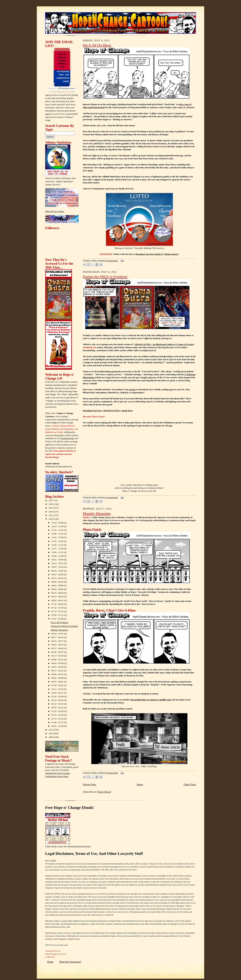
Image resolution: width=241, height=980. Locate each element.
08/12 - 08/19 (58, 597)
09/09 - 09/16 (58, 582)
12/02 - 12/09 (58, 537)
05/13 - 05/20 (58, 656)
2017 (51, 500)
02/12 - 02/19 (58, 704)
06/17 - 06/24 (58, 637)
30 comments (112, 773)
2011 (51, 730)
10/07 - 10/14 (58, 567)
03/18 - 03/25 (58, 685)
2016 (51, 504)
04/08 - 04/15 (58, 674)
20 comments (112, 498)
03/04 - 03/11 (58, 693)
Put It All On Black (60, 622)
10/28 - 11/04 (58, 556)
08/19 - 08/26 (58, 593)
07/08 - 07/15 (58, 615)
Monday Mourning (59, 630)
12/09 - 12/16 (58, 534)
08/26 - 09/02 (58, 589)
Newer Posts (89, 784)
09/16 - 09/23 (58, 578)
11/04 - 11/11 (58, 552)
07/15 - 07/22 (58, 611)
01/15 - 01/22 (58, 719)
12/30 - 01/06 (58, 523)
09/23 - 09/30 (58, 574)
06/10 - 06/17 (58, 641)
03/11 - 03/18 (58, 689)
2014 (51, 512)
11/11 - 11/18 (58, 549)
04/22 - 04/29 (58, 667)
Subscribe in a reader (55, 211)
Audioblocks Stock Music (57, 776)
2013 (51, 515)
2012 (51, 519)
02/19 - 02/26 (58, 700)
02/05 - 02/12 (58, 708)
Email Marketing (58, 92)
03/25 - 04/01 (58, 682)
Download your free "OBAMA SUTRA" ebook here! (108, 411)
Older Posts (190, 784)
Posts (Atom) (104, 792)
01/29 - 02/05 (58, 711)
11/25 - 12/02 (58, 541)
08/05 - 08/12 (58, 600)
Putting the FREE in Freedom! (65, 626)
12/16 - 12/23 (58, 530)
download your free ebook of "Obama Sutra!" (157, 254)
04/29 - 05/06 (58, 663)
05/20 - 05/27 (58, 652)
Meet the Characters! (70, 962)
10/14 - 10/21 (58, 563)
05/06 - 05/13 (58, 660)
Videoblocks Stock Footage (57, 773)
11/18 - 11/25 (58, 545)
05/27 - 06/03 (58, 648)
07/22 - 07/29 (58, 608)
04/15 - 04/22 (58, 671)
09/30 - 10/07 (58, 571)
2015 (51, 508)
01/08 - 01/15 (58, 722)
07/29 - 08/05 (58, 604)
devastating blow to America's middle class (151, 700)
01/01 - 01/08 (58, 726)
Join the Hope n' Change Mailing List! (62, 60)
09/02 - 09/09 (58, 586)
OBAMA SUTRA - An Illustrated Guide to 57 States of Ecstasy (164, 344)
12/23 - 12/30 (58, 526)
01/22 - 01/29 (58, 715)
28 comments (112, 261)
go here (132, 389)
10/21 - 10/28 (58, 560)
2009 (51, 737)
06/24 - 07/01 (58, 634)
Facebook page (68, 438)
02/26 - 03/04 (58, 696)
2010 (51, 733)
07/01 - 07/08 (58, 619)
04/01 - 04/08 (58, 678)
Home (140, 784)
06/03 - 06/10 (58, 645)
